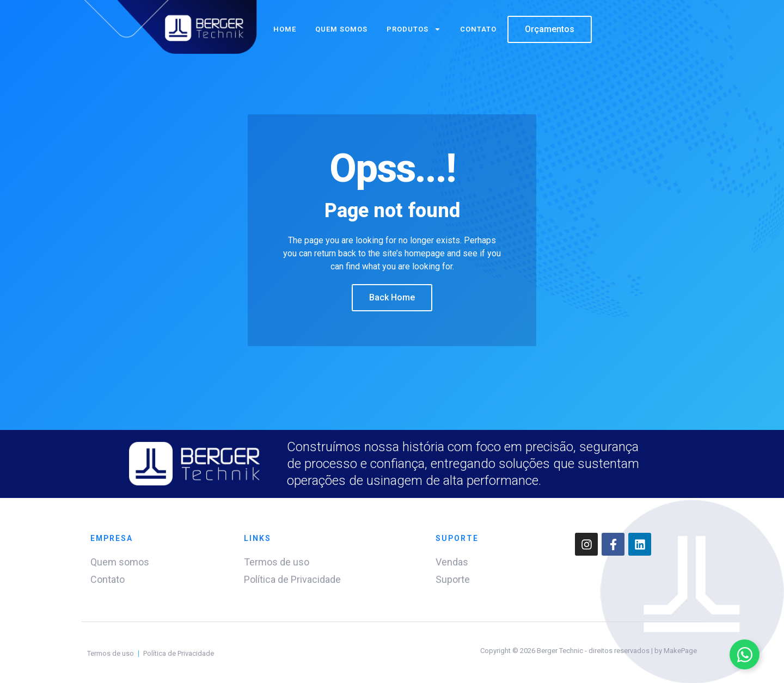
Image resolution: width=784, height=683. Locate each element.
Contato (478, 29)
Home (285, 29)
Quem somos (341, 29)
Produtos (414, 29)
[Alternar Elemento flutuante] (745, 654)
